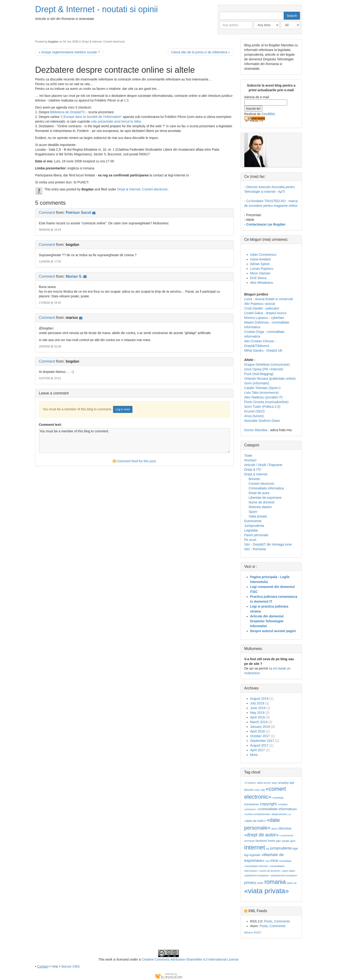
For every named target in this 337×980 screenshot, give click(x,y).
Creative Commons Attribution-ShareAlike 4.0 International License (190, 959)
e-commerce (286, 835)
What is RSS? (253, 932)
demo (275, 829)
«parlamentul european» (284, 875)
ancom (267, 783)
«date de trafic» (255, 821)
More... (255, 755)
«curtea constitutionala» (258, 814)
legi (247, 855)
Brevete (254, 479)
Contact (43, 966)
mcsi (274, 861)
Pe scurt (250, 540)
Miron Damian (260, 273)
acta (260, 783)
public (260, 883)
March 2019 (259, 722)
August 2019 (259, 699)
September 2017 (262, 741)
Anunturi (250, 460)
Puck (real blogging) (259, 374)
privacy (250, 883)
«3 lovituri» (250, 783)
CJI (126, 100)
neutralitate (285, 861)
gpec (293, 841)
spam (290, 883)
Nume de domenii (262, 502)
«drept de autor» (262, 835)
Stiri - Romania (255, 549)
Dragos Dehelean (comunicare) (267, 364)
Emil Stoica (258, 278)
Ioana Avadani (261, 259)
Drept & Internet (92, 42)
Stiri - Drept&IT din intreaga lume (268, 544)
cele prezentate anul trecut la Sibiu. (116, 121)
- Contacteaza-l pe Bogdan (265, 224)
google (286, 841)
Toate (248, 455)
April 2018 (258, 731)
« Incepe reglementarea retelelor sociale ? (69, 52)
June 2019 (258, 708)
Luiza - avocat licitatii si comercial (269, 299)
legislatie (255, 855)
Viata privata (258, 516)
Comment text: (50, 425)
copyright (268, 804)
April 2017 (258, 750)
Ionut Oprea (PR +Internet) (264, 369)
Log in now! (123, 409)
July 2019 (257, 703)
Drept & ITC (253, 470)
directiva (285, 828)
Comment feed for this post (134, 461)
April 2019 (258, 717)
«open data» (288, 871)
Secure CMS (70, 966)
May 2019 (257, 713)
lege (295, 849)
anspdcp (283, 783)
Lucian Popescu (262, 269)
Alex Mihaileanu (262, 283)
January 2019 (260, 727)
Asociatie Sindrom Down (262, 421)
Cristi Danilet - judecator (262, 308)
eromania (249, 841)
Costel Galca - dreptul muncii (265, 313)
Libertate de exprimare (265, 498)
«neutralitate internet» (256, 866)
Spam (253, 512)
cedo (257, 790)
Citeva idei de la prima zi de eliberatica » (200, 52)
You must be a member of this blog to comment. (134, 441)
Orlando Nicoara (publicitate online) (270, 379)
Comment (47, 213)
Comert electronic (114, 42)
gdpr (278, 841)
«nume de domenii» (270, 871)
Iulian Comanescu (263, 255)
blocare (249, 790)
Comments (282, 921)
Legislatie (251, 530)
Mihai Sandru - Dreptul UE (263, 350)
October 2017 (260, 736)
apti (292, 783)
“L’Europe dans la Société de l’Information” (91, 117)
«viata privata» (267, 891)
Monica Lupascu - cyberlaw (264, 318)
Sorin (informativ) (257, 383)
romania (275, 882)
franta (271, 841)
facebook (261, 841)
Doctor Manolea (256, 430)
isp (267, 849)
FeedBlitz (268, 114)
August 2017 (259, 745)
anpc (274, 783)
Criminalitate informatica (266, 488)
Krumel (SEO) (255, 411)
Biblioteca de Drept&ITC (68, 112)
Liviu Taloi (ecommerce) (262, 393)
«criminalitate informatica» (277, 809)
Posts (268, 921)
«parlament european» (257, 875)
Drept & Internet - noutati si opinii (96, 9)
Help (55, 966)
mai (267, 861)
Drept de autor (259, 493)
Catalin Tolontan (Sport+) (262, 388)
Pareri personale (256, 535)
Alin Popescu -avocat (260, 304)
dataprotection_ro (281, 814)
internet (255, 847)
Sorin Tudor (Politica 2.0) (262, 407)
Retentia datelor (260, 507)
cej (263, 790)
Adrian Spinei (260, 264)
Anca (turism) (254, 416)
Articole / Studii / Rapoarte (263, 465)
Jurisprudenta (254, 526)
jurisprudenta (281, 848)
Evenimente (253, 521)
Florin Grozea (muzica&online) (266, 402)
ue (295, 883)
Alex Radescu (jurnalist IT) (264, 397)
